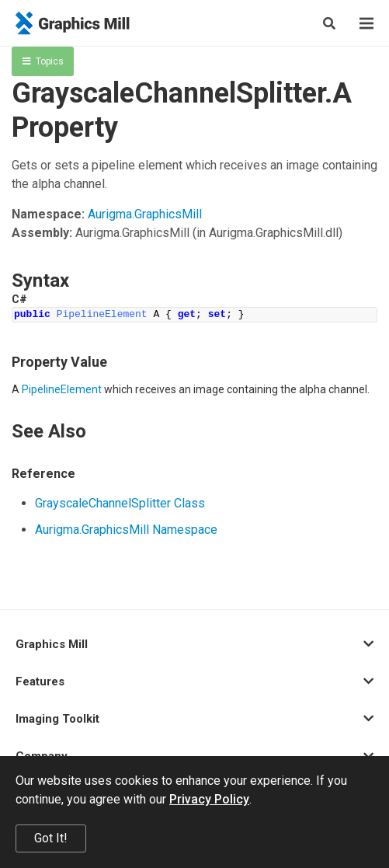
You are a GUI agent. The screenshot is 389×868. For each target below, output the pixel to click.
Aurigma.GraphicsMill (145, 214)
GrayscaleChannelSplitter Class (120, 503)
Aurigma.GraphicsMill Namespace (126, 530)
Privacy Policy (209, 799)
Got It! (51, 838)
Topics (43, 61)
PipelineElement (62, 389)
